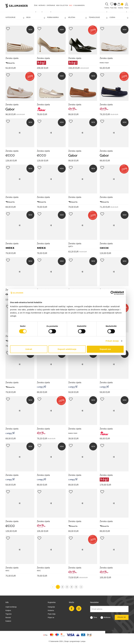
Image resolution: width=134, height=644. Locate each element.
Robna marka (57, 17)
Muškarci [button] (42, 5)
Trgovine (9, 614)
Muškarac (107, 617)
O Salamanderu (79, 5)
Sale (71, 5)
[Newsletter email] (109, 609)
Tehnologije (98, 17)
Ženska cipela (12, 58)
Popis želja (52, 614)
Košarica (51, 610)
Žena (95, 617)
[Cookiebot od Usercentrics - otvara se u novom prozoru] (112, 293)
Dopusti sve (105, 349)
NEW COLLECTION (62, 5)
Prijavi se (51, 618)
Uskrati (29, 349)
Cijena (119, 17)
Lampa (83, 641)
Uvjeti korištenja (11, 607)
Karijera (8, 610)
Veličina (77, 17)
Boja (36, 17)
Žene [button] (36, 5)
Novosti (8, 618)
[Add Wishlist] (8, 29)
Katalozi (8, 621)
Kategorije (15, 17)
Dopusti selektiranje (67, 349)
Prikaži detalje (112, 341)
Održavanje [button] (51, 5)
